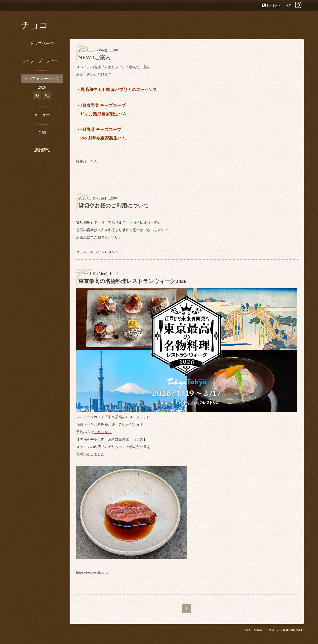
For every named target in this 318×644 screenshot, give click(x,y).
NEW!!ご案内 (95, 57)
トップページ (42, 44)
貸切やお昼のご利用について (114, 206)
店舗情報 (42, 150)
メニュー (42, 115)
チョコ (35, 25)
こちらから (103, 432)
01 (47, 95)
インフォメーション (42, 79)
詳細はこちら (87, 162)
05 (37, 95)
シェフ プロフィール (42, 61)
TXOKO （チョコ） (265, 630)
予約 (42, 133)
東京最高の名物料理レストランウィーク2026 (132, 281)
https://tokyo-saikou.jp (92, 572)
